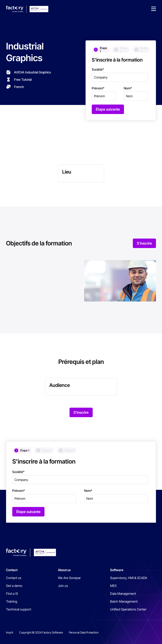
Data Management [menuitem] (123, 594)
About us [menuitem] (64, 570)
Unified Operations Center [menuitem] (128, 609)
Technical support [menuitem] (19, 609)
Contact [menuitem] (12, 570)
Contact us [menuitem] (14, 578)
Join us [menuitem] (63, 586)
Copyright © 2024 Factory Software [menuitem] (41, 632)
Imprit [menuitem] (10, 632)
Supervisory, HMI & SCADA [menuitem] (129, 578)
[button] (154, 9)
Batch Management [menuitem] (124, 601)
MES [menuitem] (113, 586)
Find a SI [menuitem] (12, 594)
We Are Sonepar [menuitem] (69, 578)
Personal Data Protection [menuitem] (84, 632)
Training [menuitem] (12, 601)
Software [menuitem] (117, 570)
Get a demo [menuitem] (14, 586)
